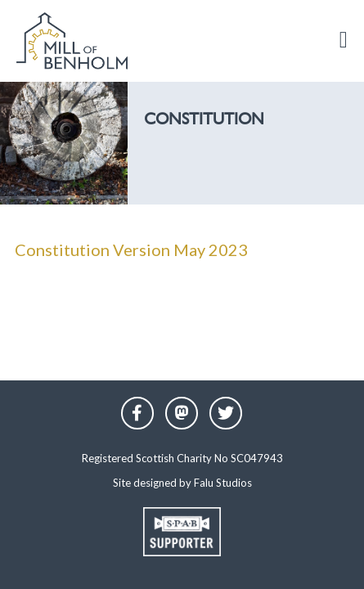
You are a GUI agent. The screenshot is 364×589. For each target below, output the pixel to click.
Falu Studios (223, 483)
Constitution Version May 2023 (131, 250)
